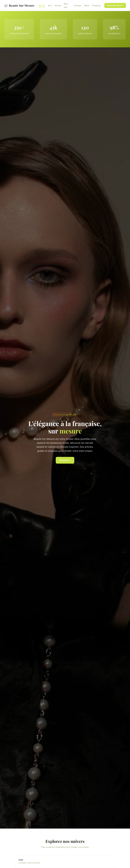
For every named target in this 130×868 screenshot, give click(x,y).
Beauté (58, 6)
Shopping (96, 6)
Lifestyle (78, 6)
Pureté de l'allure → (115, 5)
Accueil (42, 6)
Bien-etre (66, 5)
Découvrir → (65, 460)
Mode (87, 6)
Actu (50, 6)
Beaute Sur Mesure (19, 6)
